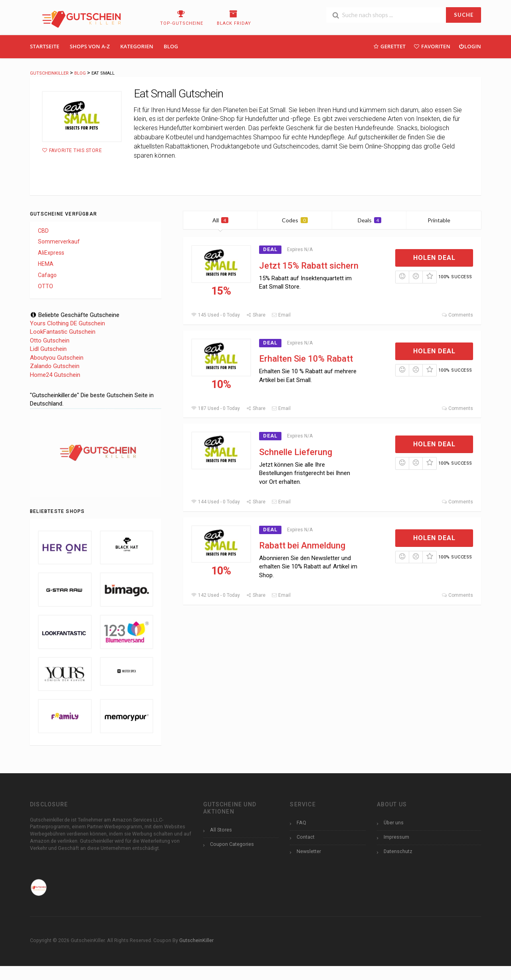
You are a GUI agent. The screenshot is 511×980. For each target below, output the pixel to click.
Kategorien (137, 46)
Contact (306, 837)
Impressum (396, 837)
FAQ (301, 823)
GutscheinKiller (196, 940)
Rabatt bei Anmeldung (302, 545)
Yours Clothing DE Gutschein (67, 323)
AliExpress (51, 253)
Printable (444, 220)
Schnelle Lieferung (296, 452)
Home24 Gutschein (55, 375)
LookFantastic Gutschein (63, 332)
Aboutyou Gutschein (57, 358)
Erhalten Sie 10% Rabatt (306, 359)
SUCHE (464, 15)
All (220, 220)
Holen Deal (434, 258)
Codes (295, 220)
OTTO (46, 286)
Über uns (394, 823)
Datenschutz (398, 851)
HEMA (46, 264)
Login (470, 46)
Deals (369, 220)
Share (256, 315)
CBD (43, 231)
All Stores (221, 830)
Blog (171, 46)
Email (281, 315)
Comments (457, 315)
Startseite (45, 46)
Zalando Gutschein (55, 366)
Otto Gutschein (50, 341)
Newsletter (309, 851)
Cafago (47, 275)
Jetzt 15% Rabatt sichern (309, 266)
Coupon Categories (232, 844)
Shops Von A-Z (90, 46)
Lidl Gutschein (48, 349)
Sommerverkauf (59, 242)
